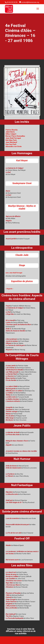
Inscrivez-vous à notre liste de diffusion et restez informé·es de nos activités (21, 631)
